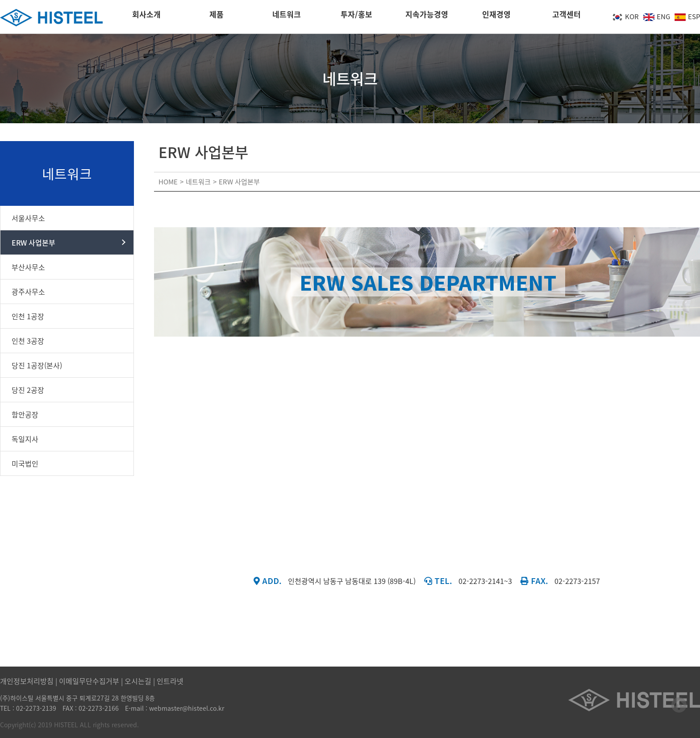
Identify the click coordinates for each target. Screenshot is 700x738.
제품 (217, 17)
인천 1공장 (28, 316)
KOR (625, 17)
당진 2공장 (28, 390)
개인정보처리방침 (27, 681)
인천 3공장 (28, 341)
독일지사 (25, 439)
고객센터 (567, 17)
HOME (168, 182)
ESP (687, 17)
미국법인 (25, 463)
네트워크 (287, 17)
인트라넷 (170, 681)
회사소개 (146, 17)
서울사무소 (28, 218)
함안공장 (25, 414)
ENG (657, 17)
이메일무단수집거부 (89, 681)
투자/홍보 (356, 17)
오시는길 (138, 681)
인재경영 (496, 17)
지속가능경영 (427, 17)
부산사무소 (28, 267)
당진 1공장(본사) (37, 365)
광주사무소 (28, 292)
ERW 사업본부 (33, 242)
